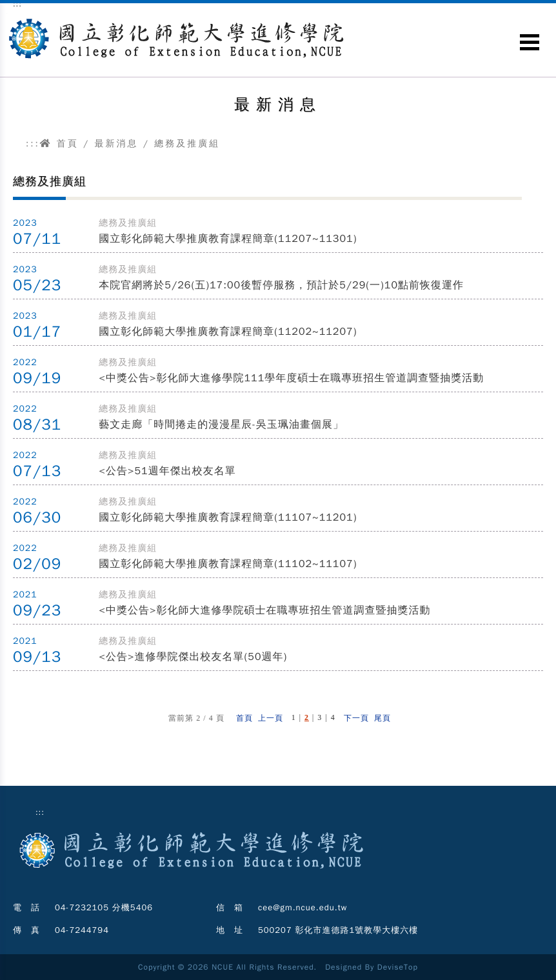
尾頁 (382, 718)
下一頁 (356, 718)
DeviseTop (398, 967)
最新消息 (116, 144)
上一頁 (271, 718)
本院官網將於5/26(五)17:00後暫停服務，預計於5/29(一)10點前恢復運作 (281, 285)
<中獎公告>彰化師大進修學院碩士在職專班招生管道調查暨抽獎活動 (264, 610)
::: (33, 144)
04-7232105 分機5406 (104, 907)
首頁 (59, 144)
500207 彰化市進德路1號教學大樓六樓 (338, 930)
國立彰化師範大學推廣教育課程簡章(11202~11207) (228, 332)
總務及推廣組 (187, 144)
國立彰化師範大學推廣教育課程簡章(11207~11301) (228, 239)
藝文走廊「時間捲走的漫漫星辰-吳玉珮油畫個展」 (221, 425)
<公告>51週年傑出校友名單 (167, 471)
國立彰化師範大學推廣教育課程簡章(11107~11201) (228, 517)
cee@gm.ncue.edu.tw (303, 907)
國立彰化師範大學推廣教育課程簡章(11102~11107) (228, 564)
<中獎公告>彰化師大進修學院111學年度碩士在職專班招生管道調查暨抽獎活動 (291, 378)
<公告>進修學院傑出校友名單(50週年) (193, 657)
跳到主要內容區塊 (7, 13)
